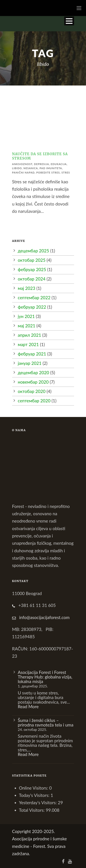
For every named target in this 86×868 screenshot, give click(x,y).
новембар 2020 (33, 382)
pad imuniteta (51, 168)
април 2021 (30, 335)
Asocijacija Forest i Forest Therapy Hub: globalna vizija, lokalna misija (45, 677)
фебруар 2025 (32, 269)
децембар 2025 (34, 251)
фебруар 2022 (32, 307)
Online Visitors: (34, 788)
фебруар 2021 (32, 354)
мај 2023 (27, 288)
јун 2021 (26, 316)
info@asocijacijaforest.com (44, 617)
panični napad (23, 172)
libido (17, 168)
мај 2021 (27, 326)
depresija (41, 164)
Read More (28, 706)
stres (66, 172)
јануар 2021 (30, 363)
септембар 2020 (34, 401)
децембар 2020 (34, 373)
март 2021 (28, 344)
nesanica (31, 168)
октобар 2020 (32, 391)
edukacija (59, 164)
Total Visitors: (32, 810)
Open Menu (69, 21)
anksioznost (22, 164)
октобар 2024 (32, 279)
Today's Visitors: (35, 795)
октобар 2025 (32, 260)
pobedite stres (48, 172)
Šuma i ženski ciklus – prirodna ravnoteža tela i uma (46, 722)
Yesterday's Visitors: (39, 803)
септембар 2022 (34, 298)
